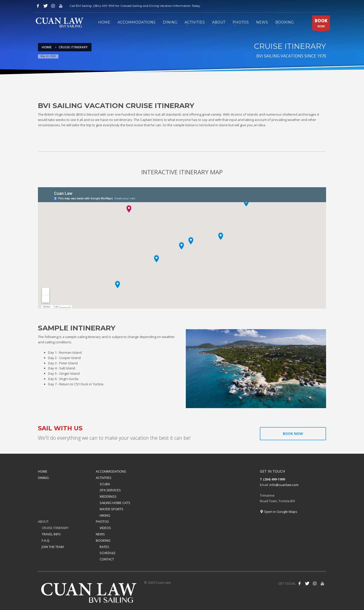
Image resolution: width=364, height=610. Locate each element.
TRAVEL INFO (51, 534)
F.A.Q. (46, 540)
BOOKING (103, 540)
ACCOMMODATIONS (111, 471)
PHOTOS (102, 521)
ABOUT (43, 521)
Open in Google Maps (279, 512)
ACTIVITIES (104, 478)
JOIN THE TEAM (53, 547)
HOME (43, 471)
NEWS (100, 534)
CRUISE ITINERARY (55, 528)
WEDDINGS (108, 496)
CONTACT (107, 559)
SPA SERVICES (110, 490)
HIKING (105, 515)
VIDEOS (105, 528)
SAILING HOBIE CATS (115, 503)
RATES (104, 547)
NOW (321, 24)
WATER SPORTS (111, 509)
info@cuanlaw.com (284, 485)
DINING (43, 478)
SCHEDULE (108, 553)
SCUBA (105, 484)
